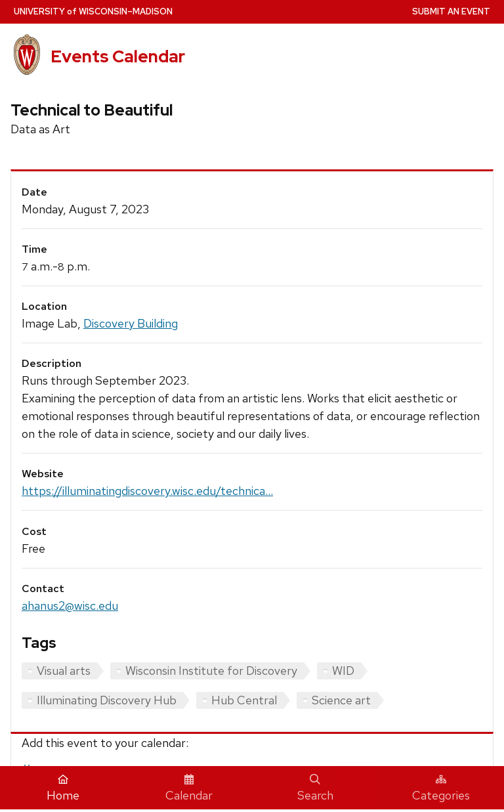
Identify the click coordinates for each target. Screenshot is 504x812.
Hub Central (244, 700)
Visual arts (64, 671)
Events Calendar (118, 56)
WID (343, 671)
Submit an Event (451, 11)
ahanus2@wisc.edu (70, 606)
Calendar (189, 788)
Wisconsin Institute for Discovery (211, 671)
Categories (441, 788)
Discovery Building (131, 323)
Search (315, 788)
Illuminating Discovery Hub (107, 700)
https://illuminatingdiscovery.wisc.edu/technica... (147, 491)
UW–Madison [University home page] (93, 11)
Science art (341, 700)
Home (63, 788)
